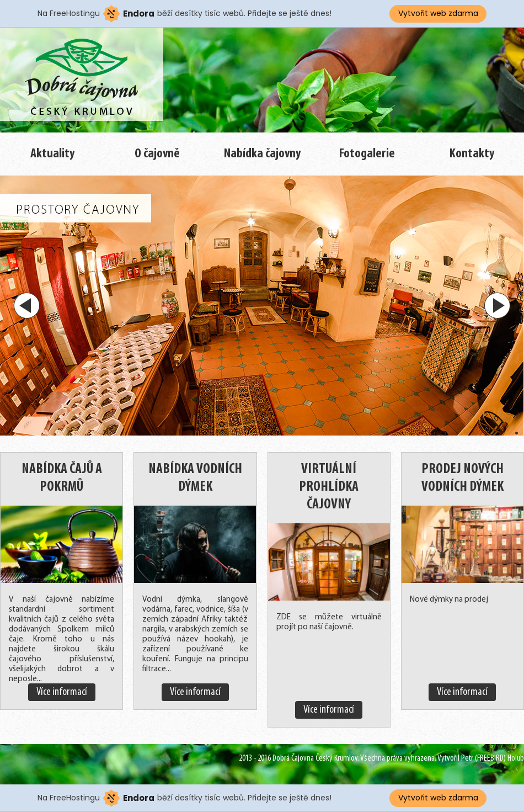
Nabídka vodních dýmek (195, 478)
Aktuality (52, 154)
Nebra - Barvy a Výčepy (83, 80)
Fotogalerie (367, 154)
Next (497, 306)
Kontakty (472, 154)
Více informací (62, 692)
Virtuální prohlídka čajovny (329, 487)
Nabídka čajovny (262, 154)
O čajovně (157, 154)
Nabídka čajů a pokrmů (62, 478)
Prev (27, 306)
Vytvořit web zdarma (438, 13)
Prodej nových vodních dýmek (462, 478)
